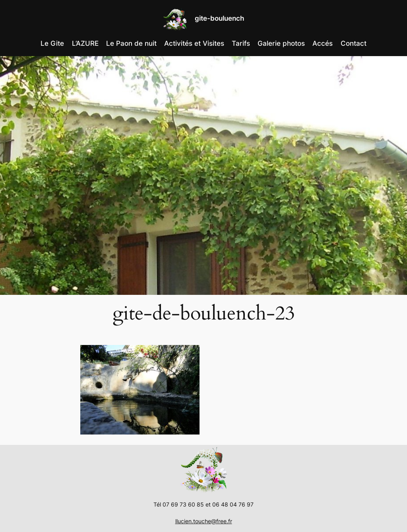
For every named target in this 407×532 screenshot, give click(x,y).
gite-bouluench (219, 18)
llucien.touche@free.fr (204, 521)
